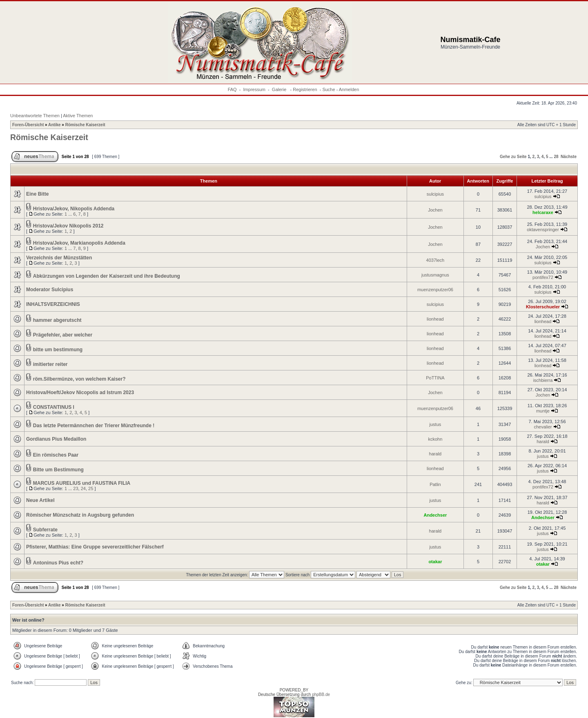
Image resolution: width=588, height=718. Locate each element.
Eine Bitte (37, 194)
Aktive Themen (78, 116)
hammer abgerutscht (57, 320)
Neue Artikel (40, 500)
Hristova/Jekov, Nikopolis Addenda (74, 209)
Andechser (435, 515)
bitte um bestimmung (58, 350)
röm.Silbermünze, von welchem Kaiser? (79, 379)
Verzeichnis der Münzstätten (59, 258)
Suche (329, 89)
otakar (435, 562)
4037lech (435, 260)
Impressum (254, 89)
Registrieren (305, 89)
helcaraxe (543, 212)
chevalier (543, 427)
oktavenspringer (543, 230)
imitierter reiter (50, 364)
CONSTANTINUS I (54, 407)
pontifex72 (543, 277)
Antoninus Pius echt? (58, 563)
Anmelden (349, 89)
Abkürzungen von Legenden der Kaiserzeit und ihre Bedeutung (107, 276)
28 (556, 157)
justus (435, 424)
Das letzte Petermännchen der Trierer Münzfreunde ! (94, 426)
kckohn (435, 439)
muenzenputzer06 (435, 290)
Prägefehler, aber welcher (63, 335)
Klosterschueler (543, 307)
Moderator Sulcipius (50, 290)
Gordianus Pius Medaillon (56, 439)
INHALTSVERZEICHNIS (53, 304)
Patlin (435, 484)
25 (91, 488)
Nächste (569, 157)
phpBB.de (321, 695)
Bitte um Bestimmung (58, 470)
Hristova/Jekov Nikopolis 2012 (68, 226)
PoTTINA (435, 378)
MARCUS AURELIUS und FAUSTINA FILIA (82, 483)
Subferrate (45, 530)
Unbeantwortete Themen (35, 116)
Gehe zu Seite (513, 157)
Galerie (280, 89)
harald (543, 442)
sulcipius (435, 194)
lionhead (435, 319)
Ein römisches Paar (56, 455)
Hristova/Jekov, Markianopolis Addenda (79, 243)
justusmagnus (435, 275)
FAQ (232, 89)
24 (83, 488)
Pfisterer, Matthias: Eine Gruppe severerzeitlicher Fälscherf (95, 547)
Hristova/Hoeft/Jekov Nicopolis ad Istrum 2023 (80, 392)
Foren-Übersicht (28, 125)
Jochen (435, 210)
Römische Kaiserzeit (85, 125)
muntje (543, 411)
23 (76, 488)
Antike (55, 125)
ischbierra (543, 380)
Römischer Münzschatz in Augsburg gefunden (80, 515)
